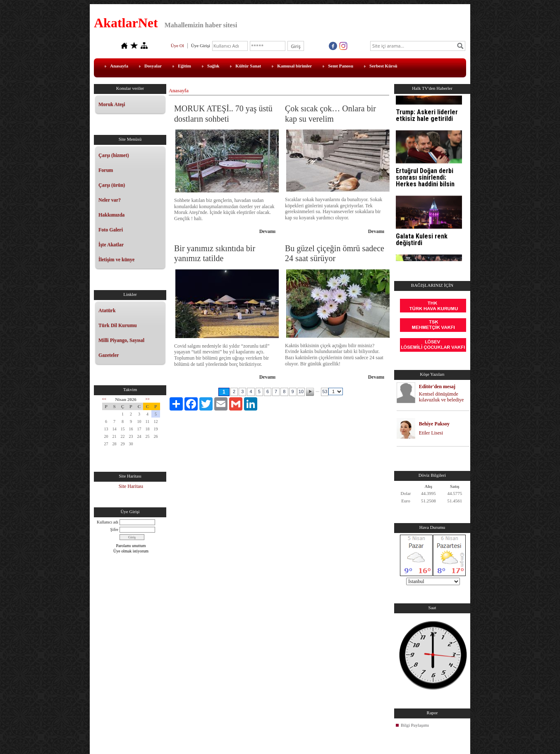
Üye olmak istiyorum (131, 551)
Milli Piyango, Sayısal (121, 340)
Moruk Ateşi (112, 104)
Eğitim (184, 66)
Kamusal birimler (294, 66)
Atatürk (107, 310)
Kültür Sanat (248, 66)
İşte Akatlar (111, 245)
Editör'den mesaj (437, 387)
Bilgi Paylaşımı (415, 725)
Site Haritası (131, 486)
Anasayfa (119, 66)
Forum (106, 170)
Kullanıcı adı (108, 522)
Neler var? (110, 200)
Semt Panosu (341, 66)
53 (325, 391)
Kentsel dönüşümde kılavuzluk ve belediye (442, 397)
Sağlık (213, 66)
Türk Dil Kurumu (118, 325)
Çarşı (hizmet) (114, 155)
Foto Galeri (111, 230)
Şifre (114, 529)
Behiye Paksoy (434, 424)
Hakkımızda (111, 215)
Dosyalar (153, 66)
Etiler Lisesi (431, 433)
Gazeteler (109, 355)
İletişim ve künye (116, 259)
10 (301, 391)
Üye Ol (177, 46)
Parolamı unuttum (131, 546)
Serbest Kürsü (383, 66)
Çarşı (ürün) (112, 185)
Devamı (267, 231)
